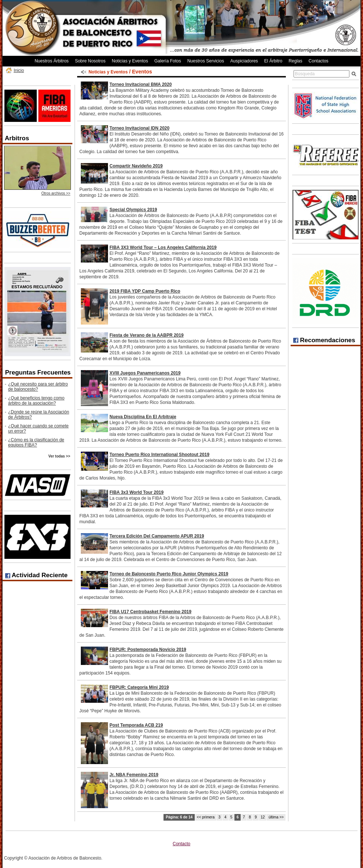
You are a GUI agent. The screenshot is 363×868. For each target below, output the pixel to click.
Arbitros (17, 138)
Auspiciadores (244, 61)
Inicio (19, 70)
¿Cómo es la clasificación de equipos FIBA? (36, 442)
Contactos (319, 61)
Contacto (181, 844)
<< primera (206, 817)
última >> (276, 817)
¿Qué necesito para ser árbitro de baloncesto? (38, 387)
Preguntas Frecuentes (38, 372)
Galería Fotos (168, 61)
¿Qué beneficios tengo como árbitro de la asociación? (36, 401)
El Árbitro (273, 61)
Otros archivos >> (56, 193)
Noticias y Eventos (130, 61)
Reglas (295, 61)
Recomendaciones (324, 340)
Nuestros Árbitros (52, 61)
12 (263, 817)
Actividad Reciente (36, 575)
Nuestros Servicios (206, 61)
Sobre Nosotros (90, 61)
